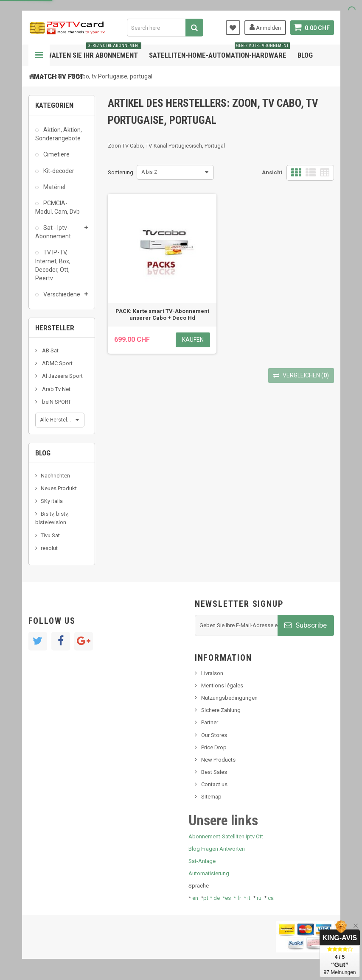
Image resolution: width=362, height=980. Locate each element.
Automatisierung (209, 873)
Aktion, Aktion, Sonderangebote (59, 134)
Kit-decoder (58, 171)
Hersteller (55, 328)
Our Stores (214, 735)
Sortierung (121, 172)
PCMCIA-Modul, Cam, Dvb (58, 207)
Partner (210, 722)
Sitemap (211, 797)
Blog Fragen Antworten (217, 849)
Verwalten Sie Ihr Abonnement (88, 52)
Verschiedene (61, 294)
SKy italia (52, 501)
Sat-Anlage (202, 861)
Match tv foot (59, 76)
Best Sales (214, 772)
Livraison (212, 673)
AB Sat (50, 350)
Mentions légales (222, 685)
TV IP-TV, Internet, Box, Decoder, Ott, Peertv (53, 265)
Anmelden (265, 27)
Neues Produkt (59, 488)
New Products (218, 760)
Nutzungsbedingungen (229, 698)
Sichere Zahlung (221, 710)
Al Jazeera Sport (62, 376)
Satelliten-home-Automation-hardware (219, 52)
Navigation (39, 55)
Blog (305, 55)
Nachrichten (55, 476)
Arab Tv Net (56, 389)
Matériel (54, 187)
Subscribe (306, 625)
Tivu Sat (50, 535)
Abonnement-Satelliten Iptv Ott (226, 836)
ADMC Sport (57, 363)
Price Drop (214, 747)
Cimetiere (56, 154)
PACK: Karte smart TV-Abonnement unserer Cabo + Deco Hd (162, 314)
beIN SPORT (56, 402)
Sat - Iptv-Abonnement (53, 232)
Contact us (214, 784)
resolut (49, 548)
